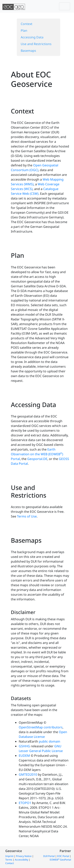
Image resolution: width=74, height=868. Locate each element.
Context (27, 24)
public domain (50, 741)
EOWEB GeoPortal (60, 860)
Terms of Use (27, 516)
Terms (9, 860)
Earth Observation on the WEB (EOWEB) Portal (37, 454)
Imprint (9, 856)
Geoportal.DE (37, 459)
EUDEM (24, 756)
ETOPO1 (25, 803)
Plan (24, 31)
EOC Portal (63, 856)
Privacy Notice (24, 856)
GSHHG (24, 746)
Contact (10, 863)
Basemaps (28, 51)
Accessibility (22, 860)
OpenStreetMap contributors (41, 727)
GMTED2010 (28, 774)
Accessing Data (32, 37)
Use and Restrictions (36, 44)
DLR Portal (49, 856)
